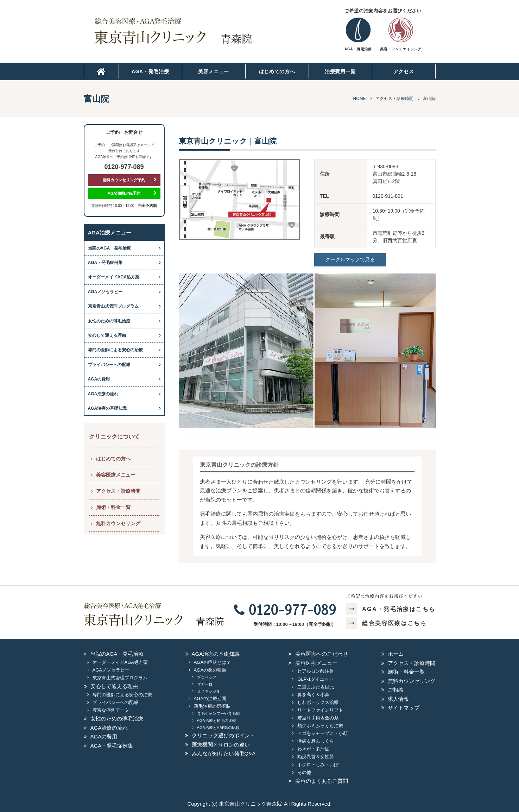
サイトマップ (404, 708)
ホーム (396, 654)
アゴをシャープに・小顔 (322, 733)
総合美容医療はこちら (386, 623)
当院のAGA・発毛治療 (110, 248)
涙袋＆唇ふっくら (316, 741)
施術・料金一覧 (113, 507)
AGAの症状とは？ (212, 662)
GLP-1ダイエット (315, 679)
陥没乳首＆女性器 (316, 757)
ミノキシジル (209, 691)
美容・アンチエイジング (401, 49)
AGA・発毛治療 (150, 71)
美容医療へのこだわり (322, 654)
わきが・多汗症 (313, 749)
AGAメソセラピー (105, 292)
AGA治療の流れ (103, 394)
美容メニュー (214, 71)
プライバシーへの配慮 (109, 365)
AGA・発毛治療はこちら (391, 609)
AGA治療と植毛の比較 (217, 720)
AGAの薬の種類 (210, 670)
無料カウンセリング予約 (124, 180)
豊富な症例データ (111, 710)
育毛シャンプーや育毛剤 (218, 713)
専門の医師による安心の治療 (115, 350)
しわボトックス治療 (318, 702)
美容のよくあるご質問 (322, 781)
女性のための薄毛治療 (109, 321)
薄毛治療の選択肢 (212, 706)
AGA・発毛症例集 (105, 263)
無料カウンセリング (118, 523)
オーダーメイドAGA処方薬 (114, 277)
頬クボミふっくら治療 (320, 726)
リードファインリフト (320, 710)
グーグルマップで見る (350, 259)
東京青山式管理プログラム (113, 306)
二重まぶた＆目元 (316, 687)
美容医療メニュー (116, 475)
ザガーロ (205, 684)
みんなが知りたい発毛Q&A (224, 753)
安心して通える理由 (107, 335)
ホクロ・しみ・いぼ (318, 765)
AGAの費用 (99, 379)
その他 (304, 772)
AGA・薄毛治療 (358, 49)
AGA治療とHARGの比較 (218, 728)
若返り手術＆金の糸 (318, 718)
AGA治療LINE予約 (124, 193)
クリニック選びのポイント (223, 735)
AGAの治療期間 (210, 698)
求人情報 (398, 699)
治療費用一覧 (340, 71)
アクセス (404, 71)
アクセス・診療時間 (118, 491)
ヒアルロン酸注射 (316, 671)
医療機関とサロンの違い (221, 745)
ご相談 (396, 690)
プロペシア (207, 677)
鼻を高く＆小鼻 (313, 695)
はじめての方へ (277, 71)
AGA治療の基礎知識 (107, 408)
